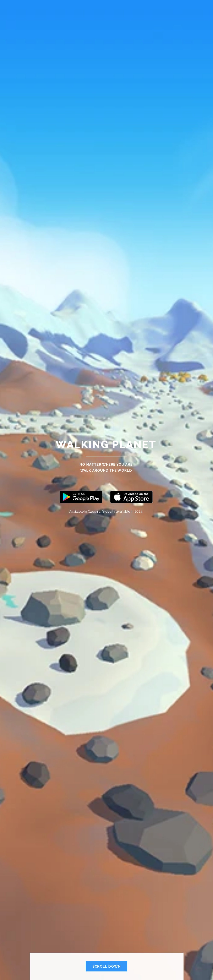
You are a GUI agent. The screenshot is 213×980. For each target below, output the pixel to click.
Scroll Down (107, 966)
